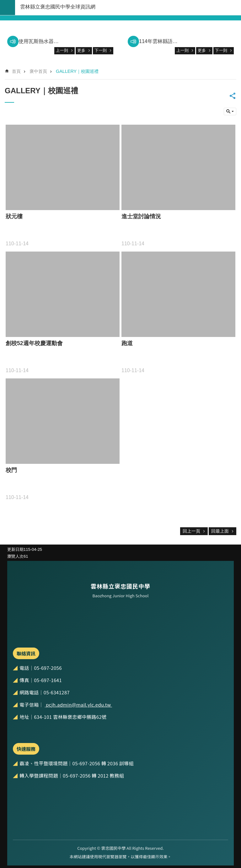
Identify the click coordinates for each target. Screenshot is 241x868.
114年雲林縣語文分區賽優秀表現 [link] (159, 41)
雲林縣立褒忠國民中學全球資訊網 (58, 7)
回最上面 (220, 531)
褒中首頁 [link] (38, 71)
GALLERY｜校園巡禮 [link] (77, 71)
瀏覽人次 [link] (15, 556)
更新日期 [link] (15, 549)
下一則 (101, 50)
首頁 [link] (16, 71)
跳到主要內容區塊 (3, 3)
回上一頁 (191, 531)
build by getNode (8, 8)
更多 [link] (81, 50)
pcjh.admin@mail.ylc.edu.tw (78, 705)
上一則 (62, 50)
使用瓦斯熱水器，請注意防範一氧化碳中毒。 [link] (39, 41)
